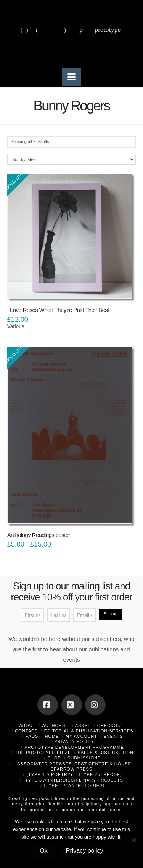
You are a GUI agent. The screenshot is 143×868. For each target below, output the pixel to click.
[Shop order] (72, 159)
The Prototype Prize (43, 753)
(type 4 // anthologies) (74, 785)
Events (113, 736)
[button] (71, 77)
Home (52, 736)
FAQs (32, 736)
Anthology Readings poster (39, 535)
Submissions (84, 758)
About (27, 725)
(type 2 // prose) (100, 774)
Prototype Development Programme (74, 747)
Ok (43, 851)
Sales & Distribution (105, 753)
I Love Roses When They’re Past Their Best (58, 310)
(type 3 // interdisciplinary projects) (74, 780)
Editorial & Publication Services (89, 731)
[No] (133, 840)
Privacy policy (85, 851)
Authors (54, 725)
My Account (81, 736)
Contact (26, 731)
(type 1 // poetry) (49, 774)
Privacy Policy (74, 741)
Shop (54, 758)
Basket (81, 725)
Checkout (111, 725)
